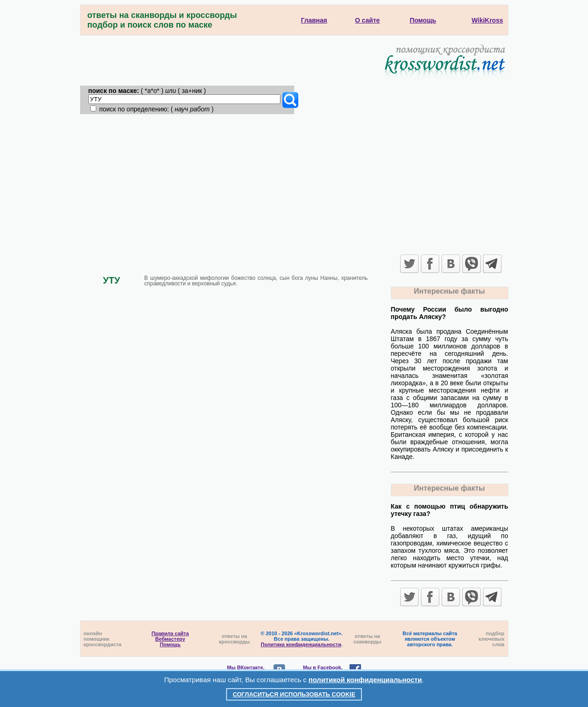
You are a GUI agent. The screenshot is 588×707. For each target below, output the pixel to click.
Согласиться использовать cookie (294, 694)
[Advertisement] (294, 183)
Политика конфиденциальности (301, 644)
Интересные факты (449, 291)
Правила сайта (170, 633)
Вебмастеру (170, 639)
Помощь (170, 644)
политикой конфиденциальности (365, 680)
